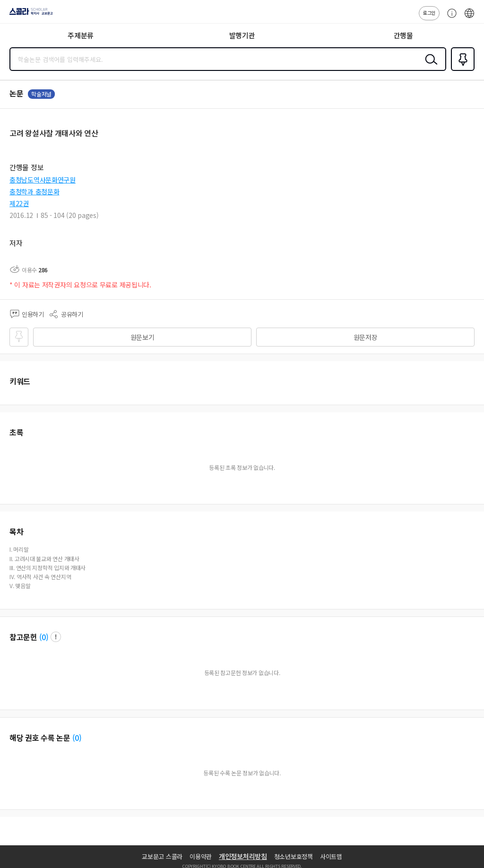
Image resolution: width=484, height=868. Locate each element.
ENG (469, 18)
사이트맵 (331, 856)
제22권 (19, 203)
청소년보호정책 (294, 856)
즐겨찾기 (461, 70)
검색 (429, 67)
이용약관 (201, 856)
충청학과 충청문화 (34, 191)
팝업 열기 (56, 637)
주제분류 (81, 35)
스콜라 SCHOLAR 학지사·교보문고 (29, 15)
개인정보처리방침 (243, 856)
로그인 (429, 13)
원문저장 (366, 337)
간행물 (403, 35)
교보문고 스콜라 (162, 856)
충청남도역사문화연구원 (43, 180)
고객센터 (449, 18)
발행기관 (242, 35)
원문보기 (143, 337)
